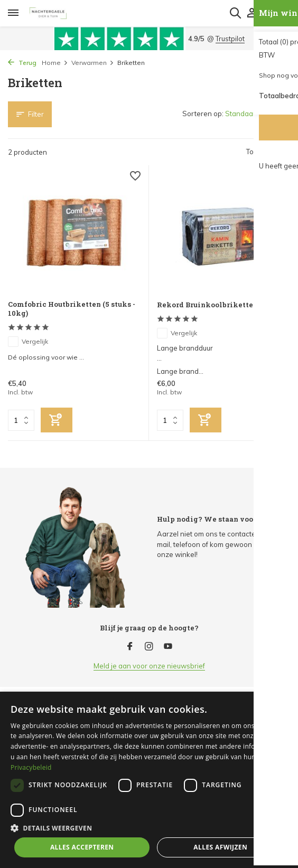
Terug (22, 63)
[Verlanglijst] (135, 177)
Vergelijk (28, 342)
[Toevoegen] (57, 420)
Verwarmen (93, 63)
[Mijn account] (252, 13)
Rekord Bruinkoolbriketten (207, 305)
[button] (149, 828)
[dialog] (149, 780)
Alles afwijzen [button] (220, 847)
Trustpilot (230, 39)
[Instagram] (149, 647)
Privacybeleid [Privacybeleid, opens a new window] (31, 767)
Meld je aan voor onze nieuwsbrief (149, 666)
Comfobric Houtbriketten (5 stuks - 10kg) (72, 309)
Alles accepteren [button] (82, 847)
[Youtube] (168, 647)
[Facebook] (130, 647)
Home (55, 63)
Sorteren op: (203, 114)
